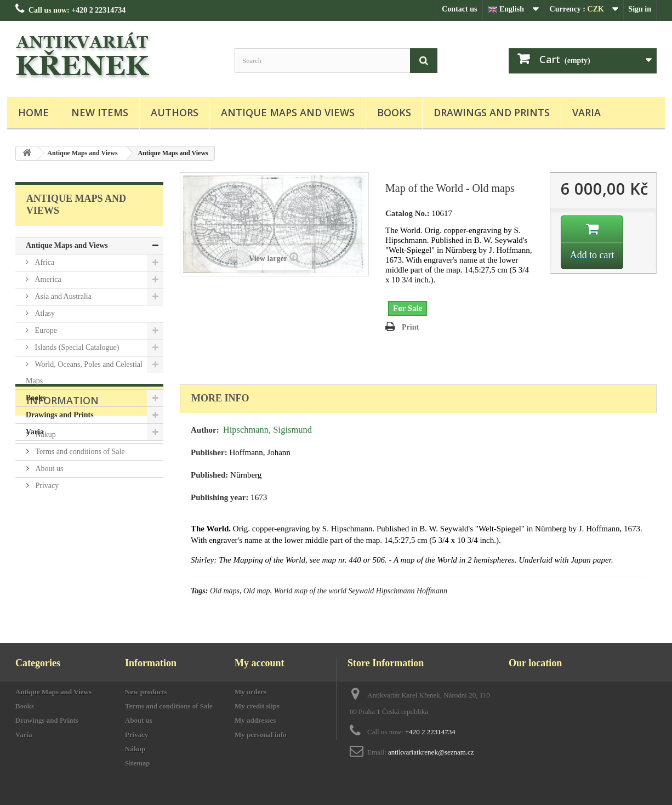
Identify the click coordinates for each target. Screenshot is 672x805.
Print (410, 327)
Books (394, 112)
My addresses (255, 720)
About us (48, 538)
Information (62, 474)
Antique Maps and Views (288, 112)
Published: (209, 475)
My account (259, 663)
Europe (45, 330)
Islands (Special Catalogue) (76, 347)
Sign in (640, 9)
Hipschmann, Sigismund (267, 430)
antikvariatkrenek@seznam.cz (431, 752)
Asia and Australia (62, 296)
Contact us (459, 9)
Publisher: (209, 452)
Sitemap (138, 763)
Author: (205, 430)
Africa (44, 262)
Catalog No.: (408, 213)
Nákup (45, 504)
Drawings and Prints (492, 112)
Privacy (46, 555)
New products (146, 692)
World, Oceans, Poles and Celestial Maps (84, 373)
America (47, 279)
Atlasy (44, 313)
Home (33, 112)
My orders (250, 692)
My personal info (261, 735)
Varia (586, 112)
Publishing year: (220, 497)
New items (100, 112)
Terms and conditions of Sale (79, 521)
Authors (175, 112)
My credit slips (257, 706)
